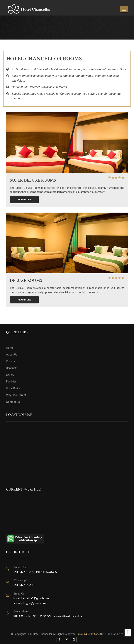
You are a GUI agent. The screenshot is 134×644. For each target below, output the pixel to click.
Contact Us (13, 402)
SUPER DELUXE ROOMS (33, 180)
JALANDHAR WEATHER (67, 516)
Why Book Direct (16, 395)
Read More (24, 200)
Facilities (11, 382)
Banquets (12, 368)
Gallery (10, 375)
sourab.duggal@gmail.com (30, 603)
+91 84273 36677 (24, 572)
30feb (120, 634)
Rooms (11, 361)
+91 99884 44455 (46, 572)
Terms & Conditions (89, 634)
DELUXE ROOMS (26, 280)
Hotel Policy (13, 388)
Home (10, 348)
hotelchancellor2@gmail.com (31, 598)
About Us (12, 355)
